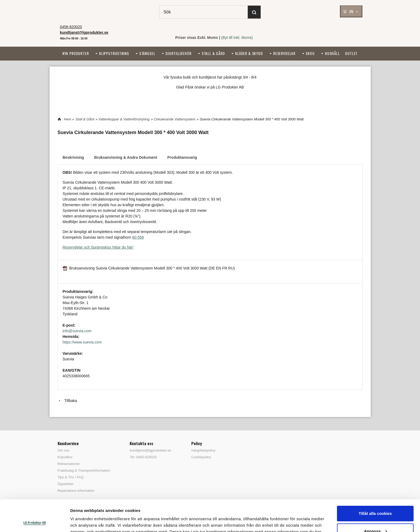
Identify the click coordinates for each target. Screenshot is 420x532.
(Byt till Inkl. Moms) (237, 38)
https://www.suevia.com (82, 342)
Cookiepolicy (201, 457)
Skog (310, 53)
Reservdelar (284, 53)
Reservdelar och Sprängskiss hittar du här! (98, 247)
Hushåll (332, 53)
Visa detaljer (82, 521)
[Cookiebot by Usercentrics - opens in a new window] (35, 522)
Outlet (351, 53)
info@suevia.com (77, 331)
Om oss (64, 450)
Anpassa (375, 499)
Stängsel (147, 53)
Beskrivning (73, 157)
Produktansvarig (182, 157)
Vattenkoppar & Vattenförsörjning (124, 119)
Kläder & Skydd (249, 53)
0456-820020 (71, 27)
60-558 (138, 237)
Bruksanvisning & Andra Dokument (126, 157)
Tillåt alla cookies (375, 482)
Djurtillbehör (179, 53)
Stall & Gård (213, 53)
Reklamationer (69, 464)
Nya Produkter (76, 53)
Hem (67, 119)
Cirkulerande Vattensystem (175, 119)
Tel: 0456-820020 (143, 457)
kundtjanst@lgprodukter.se (150, 450)
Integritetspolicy (203, 450)
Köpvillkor (65, 457)
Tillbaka (67, 401)
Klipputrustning (114, 53)
